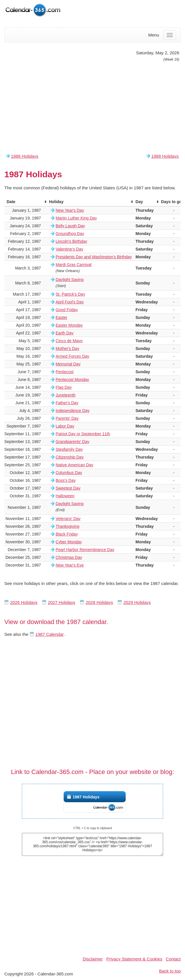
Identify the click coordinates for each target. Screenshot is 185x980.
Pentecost (65, 372)
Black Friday (67, 534)
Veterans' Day (68, 519)
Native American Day (74, 465)
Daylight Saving (70, 280)
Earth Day (65, 333)
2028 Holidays (99, 602)
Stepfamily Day (69, 449)
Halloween (65, 496)
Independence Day (73, 411)
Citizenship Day (70, 457)
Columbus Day (69, 473)
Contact (173, 959)
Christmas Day (69, 557)
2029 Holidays (137, 602)
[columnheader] (26, 202)
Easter (61, 317)
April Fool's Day (70, 302)
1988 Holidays (165, 156)
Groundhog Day (70, 234)
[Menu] (170, 35)
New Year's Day (70, 210)
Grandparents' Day (72, 442)
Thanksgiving (68, 526)
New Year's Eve (70, 565)
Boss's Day (66, 480)
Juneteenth (66, 395)
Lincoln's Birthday (71, 241)
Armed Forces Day (72, 356)
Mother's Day (67, 349)
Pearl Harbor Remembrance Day (85, 550)
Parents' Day (67, 418)
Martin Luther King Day (76, 218)
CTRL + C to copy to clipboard (92, 828)
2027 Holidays (62, 602)
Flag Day (64, 387)
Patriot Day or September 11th (83, 434)
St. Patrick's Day (70, 294)
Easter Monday (69, 325)
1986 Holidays (25, 156)
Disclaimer (93, 959)
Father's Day (67, 403)
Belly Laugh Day (70, 226)
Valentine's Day (69, 249)
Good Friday (67, 310)
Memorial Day (68, 364)
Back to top (170, 971)
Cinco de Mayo (69, 341)
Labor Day (65, 426)
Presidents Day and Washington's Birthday (94, 257)
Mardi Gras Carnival (73, 265)
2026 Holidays (24, 602)
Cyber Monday (69, 542)
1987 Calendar (50, 634)
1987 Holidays (86, 797)
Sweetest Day (68, 488)
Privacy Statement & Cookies (134, 959)
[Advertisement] (92, 107)
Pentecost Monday (72, 380)
